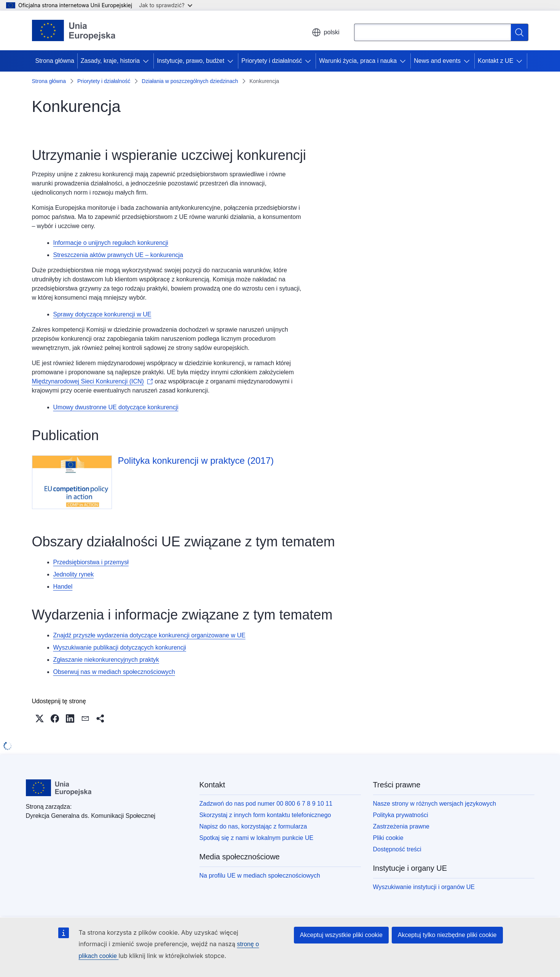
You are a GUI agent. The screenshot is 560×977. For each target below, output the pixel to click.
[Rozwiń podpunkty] (147, 61)
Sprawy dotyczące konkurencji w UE (102, 314)
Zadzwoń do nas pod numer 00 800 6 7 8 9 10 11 (266, 804)
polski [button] (326, 32)
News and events (437, 61)
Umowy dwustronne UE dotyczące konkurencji (116, 407)
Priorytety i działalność (272, 61)
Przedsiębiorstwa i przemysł (91, 562)
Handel (63, 587)
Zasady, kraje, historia (110, 61)
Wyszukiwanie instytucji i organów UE (424, 887)
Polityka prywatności (401, 815)
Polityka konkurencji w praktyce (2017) (196, 461)
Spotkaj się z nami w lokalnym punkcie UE (257, 838)
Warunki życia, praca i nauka (358, 61)
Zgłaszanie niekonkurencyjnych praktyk (106, 660)
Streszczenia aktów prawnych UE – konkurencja (118, 255)
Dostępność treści (397, 849)
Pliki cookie (388, 838)
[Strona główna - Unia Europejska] (74, 30)
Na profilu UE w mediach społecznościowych (260, 876)
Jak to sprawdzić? (165, 5)
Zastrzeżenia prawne (401, 826)
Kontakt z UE (495, 61)
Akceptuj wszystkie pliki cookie (341, 935)
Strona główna (55, 61)
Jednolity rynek (74, 574)
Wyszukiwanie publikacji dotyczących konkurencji (120, 647)
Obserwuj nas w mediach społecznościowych (114, 672)
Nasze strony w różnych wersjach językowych (435, 804)
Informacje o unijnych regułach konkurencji (111, 243)
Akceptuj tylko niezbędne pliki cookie (447, 935)
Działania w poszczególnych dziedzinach (190, 81)
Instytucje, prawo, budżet (191, 61)
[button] (40, 718)
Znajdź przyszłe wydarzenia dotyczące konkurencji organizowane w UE (149, 635)
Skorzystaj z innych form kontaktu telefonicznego (265, 815)
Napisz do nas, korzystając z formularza (253, 826)
